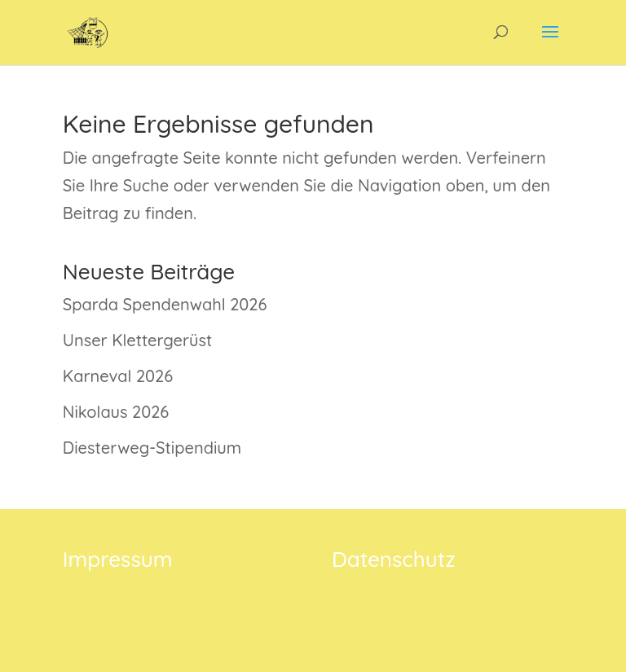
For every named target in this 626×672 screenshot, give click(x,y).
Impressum (118, 559)
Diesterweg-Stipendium (152, 448)
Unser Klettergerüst (137, 340)
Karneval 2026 (118, 376)
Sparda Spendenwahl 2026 (165, 304)
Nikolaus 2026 (116, 412)
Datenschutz (394, 559)
